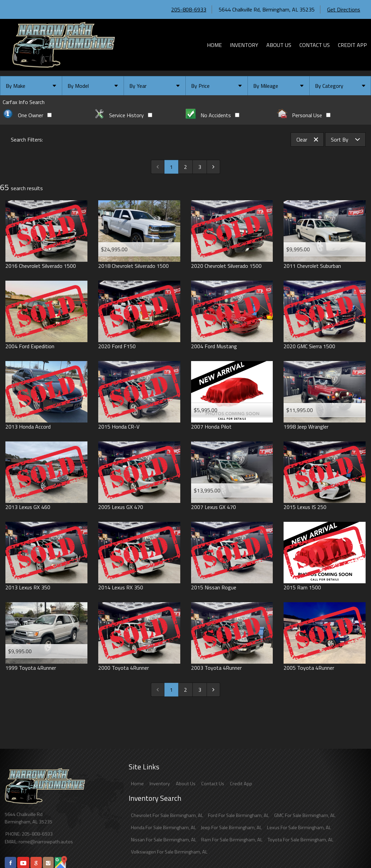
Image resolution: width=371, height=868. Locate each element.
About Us (186, 784)
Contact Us (213, 784)
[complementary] (351, 848)
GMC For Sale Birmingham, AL (305, 815)
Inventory (160, 784)
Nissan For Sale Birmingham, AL (164, 840)
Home (137, 784)
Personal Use (304, 115)
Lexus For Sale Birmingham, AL (299, 827)
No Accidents (213, 115)
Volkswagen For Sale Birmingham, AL (169, 852)
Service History (123, 115)
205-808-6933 (189, 9)
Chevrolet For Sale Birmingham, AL (167, 815)
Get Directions (344, 9)
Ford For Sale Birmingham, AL (238, 815)
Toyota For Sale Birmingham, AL (301, 840)
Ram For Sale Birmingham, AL (232, 840)
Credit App (241, 784)
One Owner (27, 115)
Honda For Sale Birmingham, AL (164, 827)
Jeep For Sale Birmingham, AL (231, 827)
